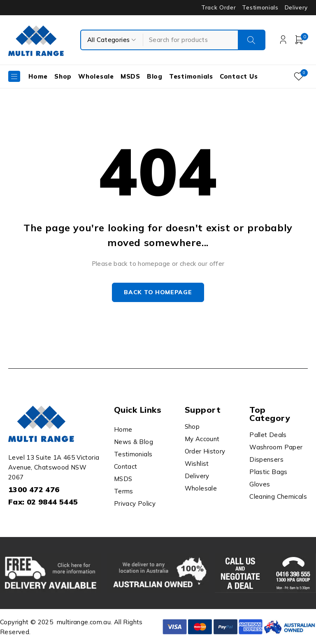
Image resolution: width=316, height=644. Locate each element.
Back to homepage (158, 293)
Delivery (296, 7)
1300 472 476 (34, 490)
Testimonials (260, 7)
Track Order (218, 7)
